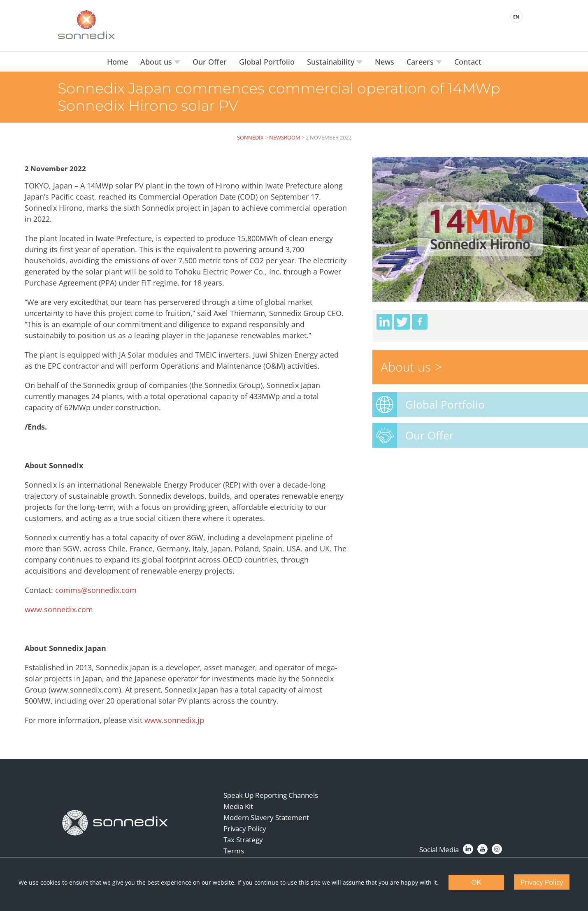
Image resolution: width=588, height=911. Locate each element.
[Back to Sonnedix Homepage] (86, 25)
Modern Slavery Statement (266, 817)
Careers (421, 62)
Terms (234, 851)
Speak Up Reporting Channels (271, 795)
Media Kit (238, 806)
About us (157, 62)
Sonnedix (250, 137)
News (385, 62)
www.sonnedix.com (59, 609)
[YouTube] (482, 849)
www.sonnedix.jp (174, 720)
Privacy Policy (245, 828)
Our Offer (210, 62)
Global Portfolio (267, 62)
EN (516, 17)
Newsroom (285, 137)
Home (117, 62)
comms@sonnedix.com (96, 590)
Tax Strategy (243, 840)
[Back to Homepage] (115, 823)
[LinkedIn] (468, 849)
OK (476, 882)
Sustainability (332, 62)
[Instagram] (497, 849)
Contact (468, 62)
